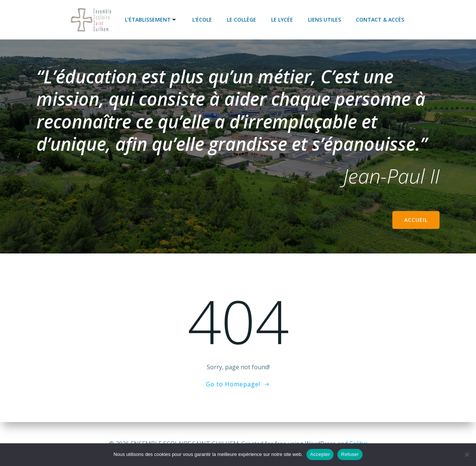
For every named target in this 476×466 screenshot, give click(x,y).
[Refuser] (467, 454)
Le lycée (282, 20)
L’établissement (151, 20)
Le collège (242, 20)
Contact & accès (380, 20)
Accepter (320, 454)
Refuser (350, 454)
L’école (202, 20)
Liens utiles (324, 20)
